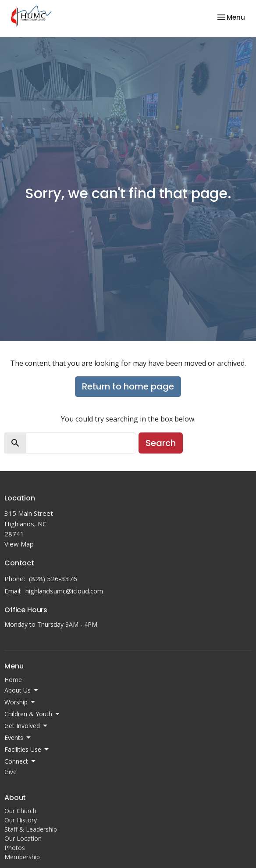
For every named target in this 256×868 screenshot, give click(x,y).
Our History (21, 820)
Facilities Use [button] (27, 750)
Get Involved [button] (27, 726)
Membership (22, 857)
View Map (19, 544)
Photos (15, 848)
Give (11, 772)
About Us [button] (22, 690)
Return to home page (128, 386)
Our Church (20, 811)
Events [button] (18, 738)
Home (13, 680)
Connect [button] (21, 761)
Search (161, 443)
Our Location (23, 838)
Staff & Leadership (31, 829)
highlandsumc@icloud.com (64, 591)
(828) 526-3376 (53, 579)
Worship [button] (20, 702)
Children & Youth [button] (33, 714)
